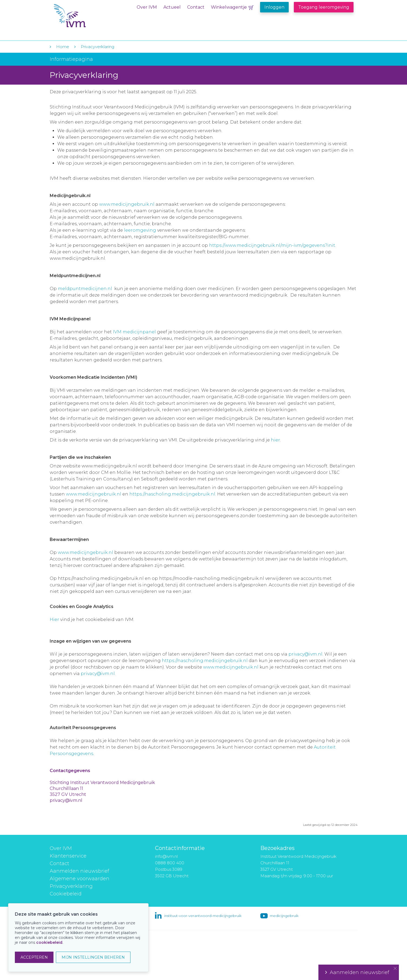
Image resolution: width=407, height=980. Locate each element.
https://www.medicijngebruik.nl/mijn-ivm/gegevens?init (272, 245)
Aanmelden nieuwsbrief (79, 871)
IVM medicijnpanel (134, 332)
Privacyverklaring (97, 47)
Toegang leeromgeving (324, 7)
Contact (196, 7)
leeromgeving (140, 230)
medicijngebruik (284, 916)
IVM (87, 16)
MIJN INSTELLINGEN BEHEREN (93, 957)
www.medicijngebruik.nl (127, 204)
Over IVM (147, 7)
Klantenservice (68, 856)
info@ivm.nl (166, 856)
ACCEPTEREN (34, 957)
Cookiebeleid (66, 894)
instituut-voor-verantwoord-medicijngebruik (203, 916)
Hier (54, 619)
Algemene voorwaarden (80, 879)
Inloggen (274, 7)
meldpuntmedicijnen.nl (85, 289)
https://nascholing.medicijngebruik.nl (172, 494)
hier (275, 440)
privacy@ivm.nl (305, 654)
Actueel (172, 7)
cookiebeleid (49, 942)
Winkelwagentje (229, 7)
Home (63, 47)
